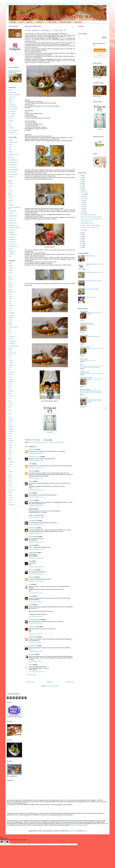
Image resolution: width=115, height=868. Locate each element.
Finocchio (11, 339)
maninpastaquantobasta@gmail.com (79, 825)
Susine (10, 460)
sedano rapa (12, 505)
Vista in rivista (12, 244)
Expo (10, 203)
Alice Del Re (63, 38)
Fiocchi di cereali (13, 341)
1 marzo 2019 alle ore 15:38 (35, 593)
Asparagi (11, 280)
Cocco (10, 311)
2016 (81, 237)
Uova (10, 467)
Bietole (10, 294)
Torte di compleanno (13, 130)
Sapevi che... (30, 22)
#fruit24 (10, 186)
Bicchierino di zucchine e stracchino (95, 348)
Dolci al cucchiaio (13, 107)
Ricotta (10, 443)
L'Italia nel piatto (12, 211)
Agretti (10, 263)
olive (10, 502)
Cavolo (10, 301)
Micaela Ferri (32, 449)
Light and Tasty (12, 221)
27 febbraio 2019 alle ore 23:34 (36, 525)
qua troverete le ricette (67, 61)
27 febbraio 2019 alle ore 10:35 (36, 468)
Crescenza (11, 318)
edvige (30, 596)
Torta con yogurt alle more (87, 221)
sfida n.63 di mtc (67, 37)
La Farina (11, 213)
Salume (10, 448)
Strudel (10, 123)
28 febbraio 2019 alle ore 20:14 (36, 567)
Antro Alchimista (33, 521)
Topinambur (11, 462)
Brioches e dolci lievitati (14, 95)
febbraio (83, 213)
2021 (81, 186)
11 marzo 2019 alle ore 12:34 (36, 672)
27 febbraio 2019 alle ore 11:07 (36, 478)
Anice (10, 275)
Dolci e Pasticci (84, 335)
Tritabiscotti (32, 577)
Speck (10, 455)
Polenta (10, 422)
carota (10, 493)
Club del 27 (33, 442)
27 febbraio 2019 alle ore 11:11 (36, 490)
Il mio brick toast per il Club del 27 (94, 281)
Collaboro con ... (40, 22)
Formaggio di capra (41, 442)
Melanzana (11, 381)
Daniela (34, 440)
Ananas (10, 270)
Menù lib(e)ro (12, 230)
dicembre (84, 192)
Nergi (10, 393)
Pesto (10, 412)
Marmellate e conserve (14, 228)
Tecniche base (12, 242)
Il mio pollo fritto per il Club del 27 (89, 215)
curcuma (11, 500)
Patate (10, 403)
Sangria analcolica (90, 256)
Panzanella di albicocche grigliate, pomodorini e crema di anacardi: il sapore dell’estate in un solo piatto (91, 392)
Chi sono (21, 22)
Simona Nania (32, 570)
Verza (10, 474)
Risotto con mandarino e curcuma (89, 227)
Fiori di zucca (12, 344)
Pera (10, 408)
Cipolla (10, 308)
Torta (10, 126)
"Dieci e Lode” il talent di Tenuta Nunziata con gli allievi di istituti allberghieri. (94, 401)
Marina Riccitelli (33, 637)
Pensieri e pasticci (85, 372)
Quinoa (10, 438)
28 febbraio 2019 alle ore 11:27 (36, 533)
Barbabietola (12, 292)
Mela (10, 377)
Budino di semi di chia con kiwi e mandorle (91, 217)
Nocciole (11, 396)
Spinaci (10, 457)
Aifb (9, 189)
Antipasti (11, 140)
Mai (58, 401)
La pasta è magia (13, 216)
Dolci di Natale (12, 111)
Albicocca (11, 266)
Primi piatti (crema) (13, 160)
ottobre (83, 196)
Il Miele (10, 355)
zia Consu (31, 500)
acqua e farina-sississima (87, 323)
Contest (10, 198)
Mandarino (11, 372)
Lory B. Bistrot (84, 311)
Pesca (10, 410)
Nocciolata (11, 232)
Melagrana (11, 379)
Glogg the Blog (33, 553)
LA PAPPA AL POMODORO (93, 337)
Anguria (10, 273)
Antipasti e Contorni (13, 142)
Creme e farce (12, 97)
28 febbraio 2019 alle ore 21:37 (36, 581)
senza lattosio (12, 254)
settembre (84, 198)
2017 (81, 235)
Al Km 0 (10, 191)
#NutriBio (11, 184)
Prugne (10, 436)
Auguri (10, 193)
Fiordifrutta (11, 205)
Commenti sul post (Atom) (52, 686)
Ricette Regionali (13, 235)
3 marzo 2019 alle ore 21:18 (35, 634)
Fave (10, 332)
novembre (84, 194)
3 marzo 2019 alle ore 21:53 (35, 643)
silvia (30, 464)
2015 (81, 239)
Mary (30, 584)
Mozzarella (11, 391)
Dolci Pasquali (12, 104)
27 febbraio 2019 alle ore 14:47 (36, 497)
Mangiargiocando (13, 225)
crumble (10, 497)
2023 (81, 182)
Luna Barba (32, 654)
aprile (83, 209)
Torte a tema (12, 128)
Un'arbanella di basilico (35, 620)
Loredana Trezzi (33, 646)
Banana (10, 289)
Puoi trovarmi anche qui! (65, 22)
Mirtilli (10, 386)
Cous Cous (11, 315)
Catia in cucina (84, 359)
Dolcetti (10, 102)
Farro (10, 329)
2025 (81, 178)
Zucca (10, 481)
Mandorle (11, 374)
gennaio (83, 230)
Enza (30, 561)
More (10, 389)
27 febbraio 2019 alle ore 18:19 (36, 506)
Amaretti (11, 268)
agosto (83, 200)
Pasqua (10, 152)
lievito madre (12, 251)
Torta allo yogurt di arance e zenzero (94, 272)
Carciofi (10, 299)
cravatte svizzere (91, 325)
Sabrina (31, 665)
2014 (81, 241)
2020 (81, 188)
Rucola (10, 445)
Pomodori (11, 427)
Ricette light (11, 237)
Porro (10, 434)
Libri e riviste (12, 218)
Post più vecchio (70, 682)
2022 (81, 184)
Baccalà (10, 287)
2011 (81, 247)
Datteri (10, 320)
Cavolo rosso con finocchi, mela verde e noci (92, 219)
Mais (10, 370)
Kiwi (10, 358)
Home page (13, 22)
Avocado (11, 284)
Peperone (11, 405)
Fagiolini (11, 325)
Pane (10, 149)
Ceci (10, 303)
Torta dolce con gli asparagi (92, 289)
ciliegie (10, 495)
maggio (83, 207)
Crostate (11, 100)
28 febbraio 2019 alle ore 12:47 (36, 542)
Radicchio (11, 441)
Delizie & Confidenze (85, 390)
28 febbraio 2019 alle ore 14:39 (36, 558)
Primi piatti (11, 158)
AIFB (81, 365)
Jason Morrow (73, 831)
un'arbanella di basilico (86, 378)
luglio (83, 202)
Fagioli (10, 322)
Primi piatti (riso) (12, 165)
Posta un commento (32, 675)
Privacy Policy (78, 22)
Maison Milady (84, 398)
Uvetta (10, 471)
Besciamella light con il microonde (88, 360)
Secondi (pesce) (12, 172)
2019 (81, 190)
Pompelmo (11, 429)
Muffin (10, 118)
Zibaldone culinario (85, 347)
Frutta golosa (12, 116)
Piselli (10, 417)
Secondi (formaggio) (13, 169)
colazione (11, 249)
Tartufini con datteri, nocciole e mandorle (91, 225)
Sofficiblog (32, 471)
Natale (10, 147)
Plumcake (11, 121)
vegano (10, 256)
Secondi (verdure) (13, 174)
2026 (81, 175)
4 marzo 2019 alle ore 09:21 (35, 651)
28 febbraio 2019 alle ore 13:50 (36, 549)
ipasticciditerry (33, 528)
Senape (10, 453)
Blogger (85, 831)
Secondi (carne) (57, 442)
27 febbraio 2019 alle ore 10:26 (36, 461)
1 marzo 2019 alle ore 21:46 (35, 624)
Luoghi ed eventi (12, 223)
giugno (83, 205)
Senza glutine (12, 239)
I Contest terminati (52, 22)
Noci (10, 398)
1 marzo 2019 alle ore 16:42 (35, 602)
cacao (10, 486)
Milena (30, 493)
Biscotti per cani (12, 92)
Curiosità (11, 200)
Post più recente (30, 682)
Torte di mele (12, 133)
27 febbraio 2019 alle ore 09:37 (36, 454)
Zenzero (11, 479)
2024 (81, 180)
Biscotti (10, 90)
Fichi (10, 334)
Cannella (11, 296)
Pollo (51, 442)
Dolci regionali (12, 114)
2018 (81, 233)
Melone (10, 384)
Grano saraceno (12, 353)
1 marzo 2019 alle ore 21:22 (35, 616)
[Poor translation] (7, 842)
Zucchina (11, 483)
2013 (81, 243)
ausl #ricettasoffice (13, 247)
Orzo (10, 400)
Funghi (10, 351)
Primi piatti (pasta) (13, 162)
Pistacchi (11, 419)
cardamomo (11, 490)
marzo (83, 211)
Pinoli (10, 415)
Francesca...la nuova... (34, 457)
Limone (48, 442)
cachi (10, 488)
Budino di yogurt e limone (87, 223)
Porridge (11, 431)
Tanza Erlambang (33, 537)
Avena (10, 282)
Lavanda (11, 363)
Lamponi (11, 360)
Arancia (10, 277)
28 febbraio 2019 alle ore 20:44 (36, 574)
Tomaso (31, 481)
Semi (10, 450)
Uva (9, 469)
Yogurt (63, 442)
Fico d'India (11, 337)
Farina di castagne (13, 327)
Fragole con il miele (90, 297)
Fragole (10, 348)
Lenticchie (11, 365)
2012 (81, 245)
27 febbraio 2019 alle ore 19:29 (36, 518)
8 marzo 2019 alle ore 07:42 (35, 661)
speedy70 (31, 545)
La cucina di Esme (33, 627)
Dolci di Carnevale (13, 109)
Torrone (10, 464)
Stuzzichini (11, 177)
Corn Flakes (11, 313)
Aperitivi (10, 145)
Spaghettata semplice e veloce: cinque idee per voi (92, 373)
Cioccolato (11, 306)
